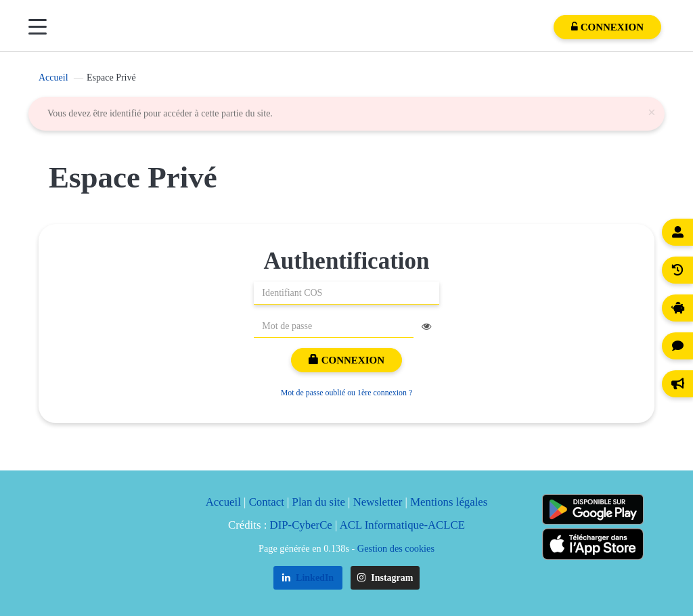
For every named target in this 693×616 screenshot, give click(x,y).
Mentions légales (449, 502)
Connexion (346, 360)
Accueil (53, 78)
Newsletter (378, 502)
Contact (267, 502)
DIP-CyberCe (301, 525)
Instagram (385, 578)
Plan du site (319, 502)
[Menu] (38, 27)
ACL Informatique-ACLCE (402, 525)
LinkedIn (308, 578)
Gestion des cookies (396, 548)
